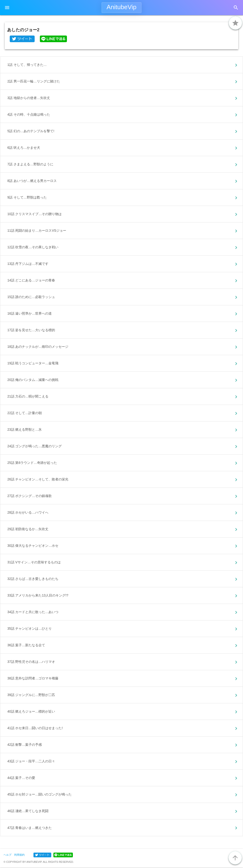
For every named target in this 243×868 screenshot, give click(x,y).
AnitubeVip (121, 7)
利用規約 (19, 855)
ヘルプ (7, 855)
